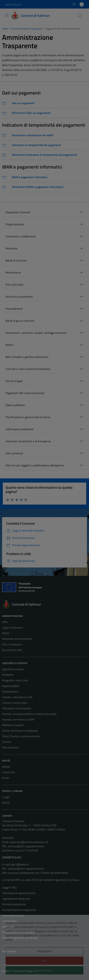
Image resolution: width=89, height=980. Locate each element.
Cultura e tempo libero (15, 703)
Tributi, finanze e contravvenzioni (21, 736)
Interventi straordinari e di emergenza (28, 441)
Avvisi (5, 778)
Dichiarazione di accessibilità (18, 932)
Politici (6, 633)
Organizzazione (15, 224)
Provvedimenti (14, 309)
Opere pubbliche (15, 405)
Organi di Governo (12, 628)
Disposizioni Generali (18, 212)
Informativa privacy (13, 915)
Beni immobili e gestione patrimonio (27, 357)
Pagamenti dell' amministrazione (25, 393)
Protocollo (8, 838)
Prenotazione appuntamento (19, 893)
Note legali (8, 927)
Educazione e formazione (16, 708)
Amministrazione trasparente (19, 910)
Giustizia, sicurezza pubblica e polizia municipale (29, 714)
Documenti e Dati (12, 650)
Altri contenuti (14, 453)
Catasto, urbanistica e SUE (17, 697)
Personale (11, 248)
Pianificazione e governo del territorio (28, 417)
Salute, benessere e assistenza (20, 731)
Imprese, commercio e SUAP (18, 719)
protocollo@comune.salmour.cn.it (29, 842)
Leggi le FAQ (9, 887)
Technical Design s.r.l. (26, 971)
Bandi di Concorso (16, 260)
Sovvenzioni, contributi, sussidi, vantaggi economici (36, 333)
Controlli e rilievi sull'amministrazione (28, 369)
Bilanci (10, 345)
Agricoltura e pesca (13, 669)
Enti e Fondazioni (12, 644)
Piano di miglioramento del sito (20, 938)
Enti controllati (14, 285)
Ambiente (8, 675)
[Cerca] (80, 16)
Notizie (6, 767)
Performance (13, 272)
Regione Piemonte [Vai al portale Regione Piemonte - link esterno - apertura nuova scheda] (13, 5)
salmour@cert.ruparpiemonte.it (26, 846)
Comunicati (9, 772)
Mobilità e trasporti (13, 725)
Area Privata (9, 951)
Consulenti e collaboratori (21, 236)
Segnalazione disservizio (16, 899)
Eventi (6, 803)
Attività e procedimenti (19, 297)
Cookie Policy (10, 921)
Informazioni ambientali (20, 429)
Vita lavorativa (10, 747)
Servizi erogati (14, 381)
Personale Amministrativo (17, 639)
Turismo (6, 742)
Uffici (5, 622)
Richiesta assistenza (14, 904)
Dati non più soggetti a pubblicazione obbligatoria (35, 465)
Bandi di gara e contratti (20, 321)
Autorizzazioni (10, 691)
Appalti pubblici (11, 686)
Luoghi (6, 797)
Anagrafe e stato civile (15, 680)
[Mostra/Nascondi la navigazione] (7, 15)
